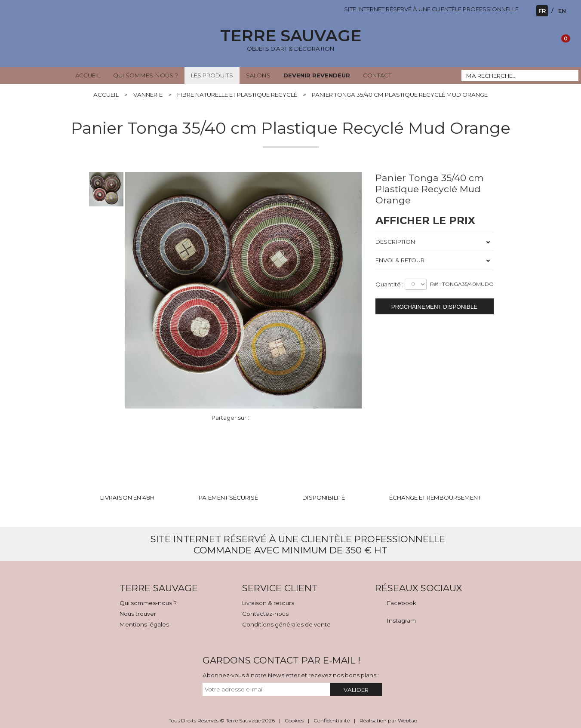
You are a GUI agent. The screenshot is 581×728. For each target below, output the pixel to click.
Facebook (402, 603)
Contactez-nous (265, 614)
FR (542, 11)
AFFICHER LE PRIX (425, 220)
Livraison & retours (268, 603)
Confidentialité (332, 720)
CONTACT (377, 75)
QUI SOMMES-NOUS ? (146, 75)
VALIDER (356, 690)
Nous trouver (138, 614)
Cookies (294, 720)
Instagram (401, 620)
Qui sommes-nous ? (148, 603)
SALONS (258, 75)
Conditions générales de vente (286, 624)
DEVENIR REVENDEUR (317, 75)
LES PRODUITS (212, 75)
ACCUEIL (88, 75)
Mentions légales (144, 624)
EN (562, 11)
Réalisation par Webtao (388, 720)
